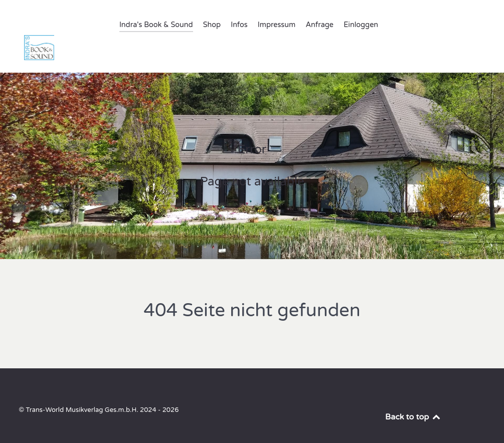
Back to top (413, 394)
